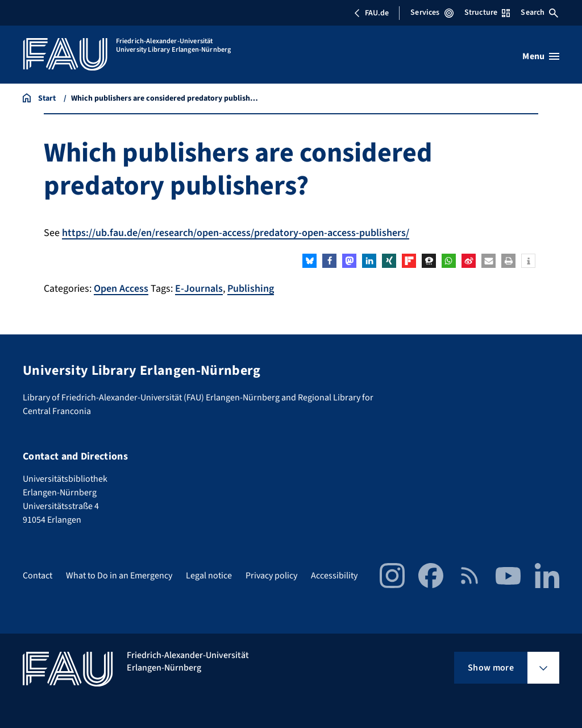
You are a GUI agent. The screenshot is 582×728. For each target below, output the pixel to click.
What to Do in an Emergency (119, 576)
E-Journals (199, 289)
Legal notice (209, 576)
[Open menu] (541, 56)
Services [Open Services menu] (432, 13)
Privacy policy (271, 576)
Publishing (251, 289)
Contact (38, 576)
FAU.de (371, 13)
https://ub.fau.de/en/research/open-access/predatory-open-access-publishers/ (236, 233)
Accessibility (334, 576)
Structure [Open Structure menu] (487, 13)
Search (539, 13)
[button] (309, 261)
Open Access (121, 289)
